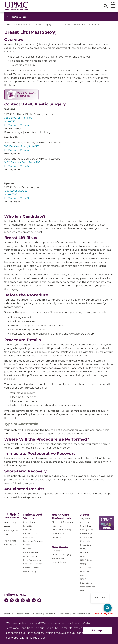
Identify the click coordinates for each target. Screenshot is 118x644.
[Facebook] (6, 601)
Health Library (30, 571)
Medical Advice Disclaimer (57, 614)
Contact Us (8, 614)
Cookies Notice (54, 628)
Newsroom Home (60, 551)
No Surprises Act (31, 556)
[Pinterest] (23, 601)
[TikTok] (39, 600)
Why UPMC (86, 518)
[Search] (106, 6)
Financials (85, 541)
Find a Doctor (30, 522)
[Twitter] (28, 600)
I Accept (97, 630)
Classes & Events (31, 568)
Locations (28, 526)
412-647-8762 (10, 541)
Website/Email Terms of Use (29, 614)
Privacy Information (81, 614)
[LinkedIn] (17, 601)
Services (27, 549)
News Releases (59, 562)
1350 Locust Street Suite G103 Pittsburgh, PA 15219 (17, 194)
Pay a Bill (28, 530)
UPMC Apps (86, 560)
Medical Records (31, 552)
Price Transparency (32, 560)
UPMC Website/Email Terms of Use (55, 623)
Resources (57, 526)
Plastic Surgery (19, 17)
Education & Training (62, 530)
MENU (113, 2)
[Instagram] (12, 601)
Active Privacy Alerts (103, 614)
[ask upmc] (108, 608)
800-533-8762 (11, 545)
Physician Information (62, 522)
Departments (58, 533)
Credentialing (58, 537)
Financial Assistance (33, 564)
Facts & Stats (86, 522)
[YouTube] (34, 601)
